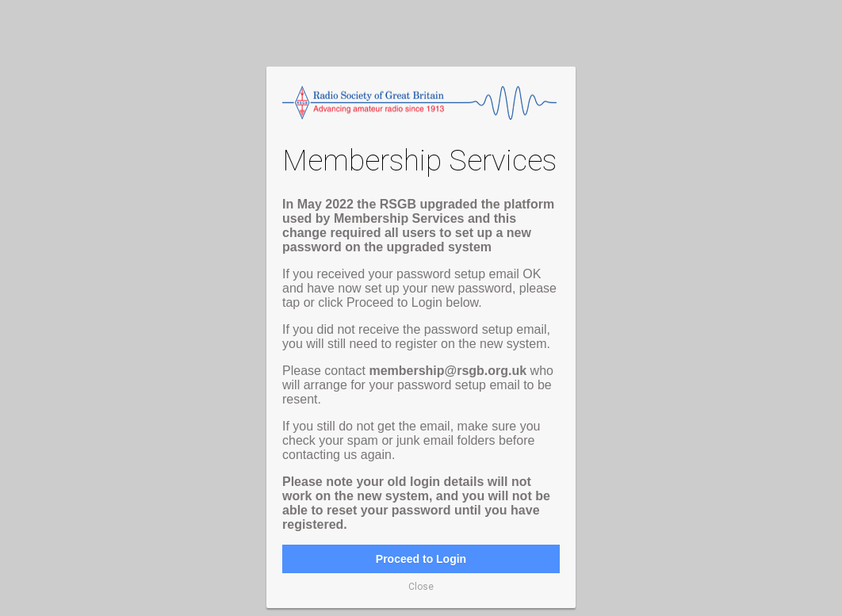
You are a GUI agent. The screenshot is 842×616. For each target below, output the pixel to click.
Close (421, 587)
